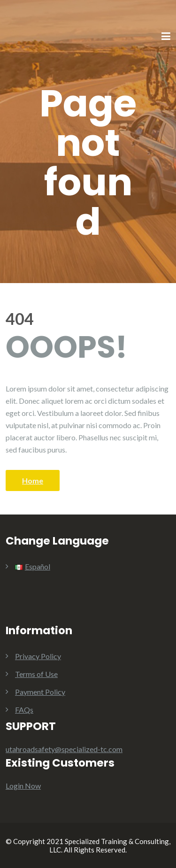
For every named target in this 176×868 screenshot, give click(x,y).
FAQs (24, 710)
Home (33, 480)
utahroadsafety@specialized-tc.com (64, 749)
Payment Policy (40, 692)
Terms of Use (36, 674)
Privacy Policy (38, 656)
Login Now (23, 786)
